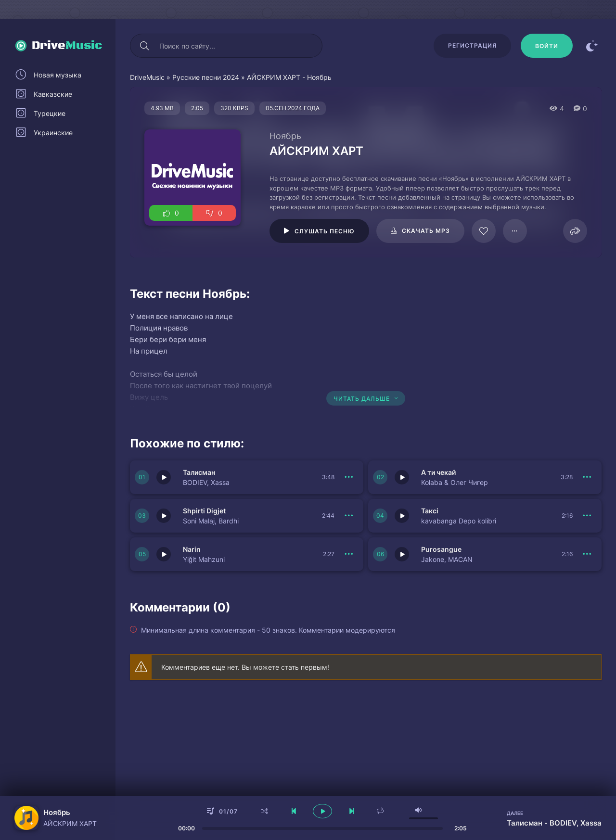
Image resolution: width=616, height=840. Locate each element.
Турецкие (50, 113)
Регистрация (472, 45)
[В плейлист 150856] (587, 477)
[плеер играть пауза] (322, 811)
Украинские (53, 133)
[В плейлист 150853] (349, 554)
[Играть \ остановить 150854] (402, 516)
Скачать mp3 (426, 231)
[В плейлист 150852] (587, 554)
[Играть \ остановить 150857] (164, 477)
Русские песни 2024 (206, 77)
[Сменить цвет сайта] (592, 46)
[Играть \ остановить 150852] (402, 554)
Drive (67, 46)
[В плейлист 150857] (349, 477)
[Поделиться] (575, 231)
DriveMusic (147, 77)
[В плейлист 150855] (349, 516)
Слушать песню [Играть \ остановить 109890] (325, 231)
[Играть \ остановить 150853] (164, 554)
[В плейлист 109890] (515, 231)
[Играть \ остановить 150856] (402, 477)
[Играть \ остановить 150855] (164, 516)
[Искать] (144, 46)
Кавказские (53, 94)
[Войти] (547, 46)
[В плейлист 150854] (587, 516)
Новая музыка (58, 75)
